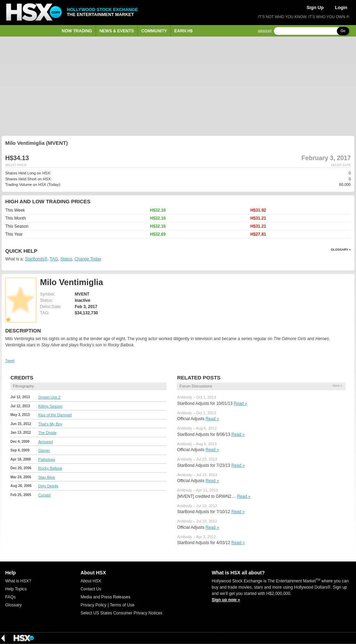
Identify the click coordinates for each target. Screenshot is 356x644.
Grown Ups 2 (49, 397)
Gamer (44, 450)
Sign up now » (226, 600)
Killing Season (50, 406)
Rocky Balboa (50, 468)
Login (341, 7)
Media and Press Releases (106, 597)
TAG (54, 259)
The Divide (47, 433)
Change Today (88, 259)
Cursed (44, 495)
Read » (240, 403)
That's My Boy (50, 424)
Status (66, 259)
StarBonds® (36, 259)
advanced (265, 31)
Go (343, 31)
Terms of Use (122, 605)
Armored (46, 442)
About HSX (91, 581)
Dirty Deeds (48, 486)
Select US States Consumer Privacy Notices (122, 613)
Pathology (47, 460)
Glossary (13, 605)
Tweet (10, 361)
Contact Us (91, 589)
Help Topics (16, 589)
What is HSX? (18, 581)
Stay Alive (47, 477)
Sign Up (315, 7)
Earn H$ (183, 31)
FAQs (10, 597)
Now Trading (77, 31)
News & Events (117, 31)
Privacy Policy (94, 605)
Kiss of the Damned (55, 415)
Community (154, 31)
